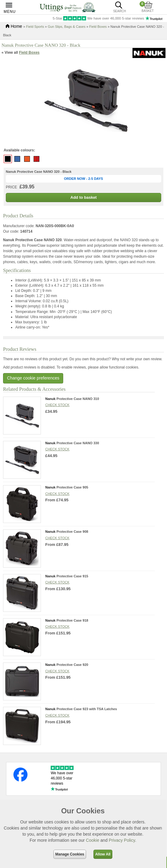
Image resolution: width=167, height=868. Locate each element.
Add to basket (84, 197)
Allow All (103, 854)
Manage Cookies (70, 854)
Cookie (93, 840)
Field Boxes (98, 27)
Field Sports (35, 27)
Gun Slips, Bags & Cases (67, 27)
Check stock (57, 405)
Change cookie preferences (33, 378)
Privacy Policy (122, 840)
